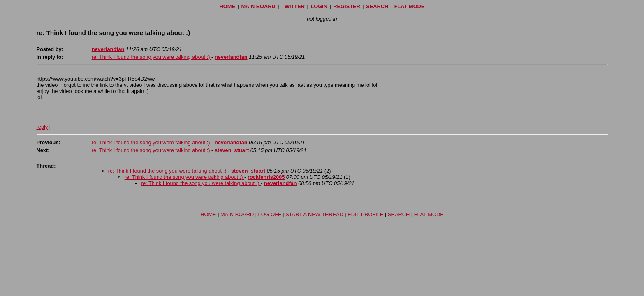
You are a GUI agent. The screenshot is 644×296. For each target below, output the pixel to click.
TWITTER (293, 6)
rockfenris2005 (266, 177)
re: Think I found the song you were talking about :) (152, 57)
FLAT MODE (410, 6)
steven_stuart (232, 150)
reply (42, 127)
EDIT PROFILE (365, 214)
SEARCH (377, 6)
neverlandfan (108, 49)
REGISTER (346, 6)
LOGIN (319, 6)
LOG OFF (270, 214)
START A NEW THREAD (314, 214)
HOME (227, 6)
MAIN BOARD (258, 6)
